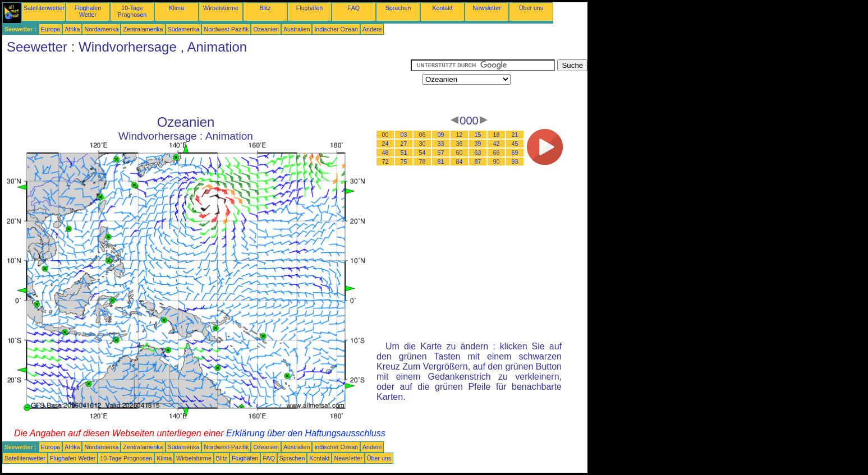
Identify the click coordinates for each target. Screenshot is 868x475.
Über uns (531, 8)
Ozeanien (266, 29)
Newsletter (486, 8)
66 (497, 153)
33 (441, 144)
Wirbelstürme (221, 8)
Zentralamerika (143, 29)
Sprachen (398, 8)
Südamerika (184, 29)
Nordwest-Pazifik (226, 29)
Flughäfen (309, 8)
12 (460, 135)
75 (404, 162)
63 (478, 153)
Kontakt (442, 8)
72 (385, 162)
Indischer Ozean (336, 29)
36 (460, 144)
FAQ (354, 8)
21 (515, 135)
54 (422, 153)
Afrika (72, 29)
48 (385, 153)
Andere (372, 29)
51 (404, 153)
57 (441, 153)
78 (422, 162)
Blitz (265, 8)
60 (460, 153)
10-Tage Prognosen (132, 11)
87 (478, 162)
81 (441, 162)
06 (422, 135)
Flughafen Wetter (88, 11)
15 (478, 135)
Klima (176, 8)
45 (515, 144)
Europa (50, 29)
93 (515, 162)
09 (441, 135)
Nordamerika (101, 29)
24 (385, 144)
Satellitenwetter (44, 8)
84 (460, 162)
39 (478, 144)
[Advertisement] (206, 85)
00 (385, 135)
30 (422, 144)
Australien (297, 29)
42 (497, 144)
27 (404, 144)
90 (497, 162)
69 (515, 153)
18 (497, 135)
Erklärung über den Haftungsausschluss (306, 433)
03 (404, 135)
